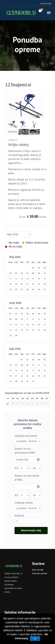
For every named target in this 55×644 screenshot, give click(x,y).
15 (33, 279)
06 (22, 273)
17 (45, 279)
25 (10, 290)
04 (10, 273)
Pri (16, 468)
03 (22, 314)
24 (45, 284)
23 (39, 284)
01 (10, 314)
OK (35, 639)
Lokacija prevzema (26, 436)
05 (16, 273)
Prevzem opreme (40, 573)
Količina (19, 516)
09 (39, 273)
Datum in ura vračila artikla (27, 478)
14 (27, 279)
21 (27, 284)
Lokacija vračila (24, 503)
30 (39, 290)
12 (16, 279)
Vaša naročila (46, 4)
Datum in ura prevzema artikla (25, 451)
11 (10, 279)
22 (33, 284)
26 (16, 290)
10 (45, 273)
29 (33, 290)
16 (39, 279)
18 (10, 284)
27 (22, 290)
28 (27, 290)
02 (16, 314)
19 (16, 284)
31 (45, 290)
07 (27, 273)
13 (22, 279)
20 (22, 284)
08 (33, 273)
